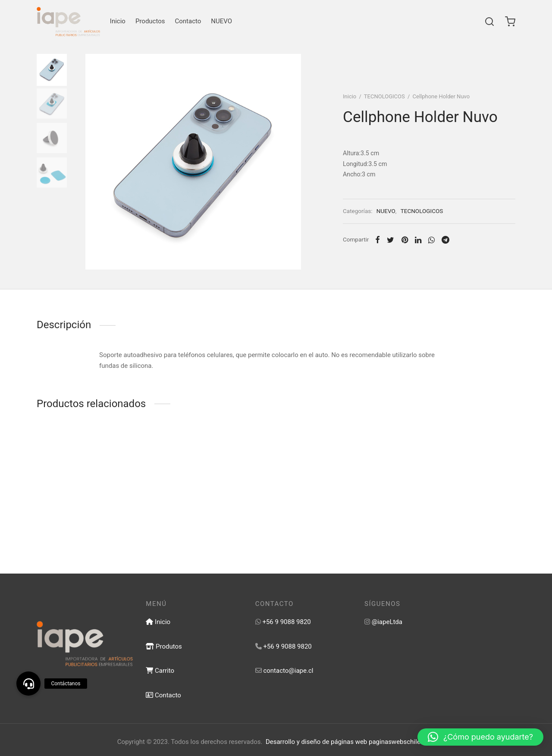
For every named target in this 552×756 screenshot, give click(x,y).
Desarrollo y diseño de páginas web (316, 742)
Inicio (118, 21)
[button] (480, 737)
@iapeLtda (387, 622)
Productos (150, 21)
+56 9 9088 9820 (286, 622)
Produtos (164, 646)
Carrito (160, 671)
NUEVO (221, 21)
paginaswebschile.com (402, 742)
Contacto (188, 21)
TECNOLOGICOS (384, 96)
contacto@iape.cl (288, 671)
